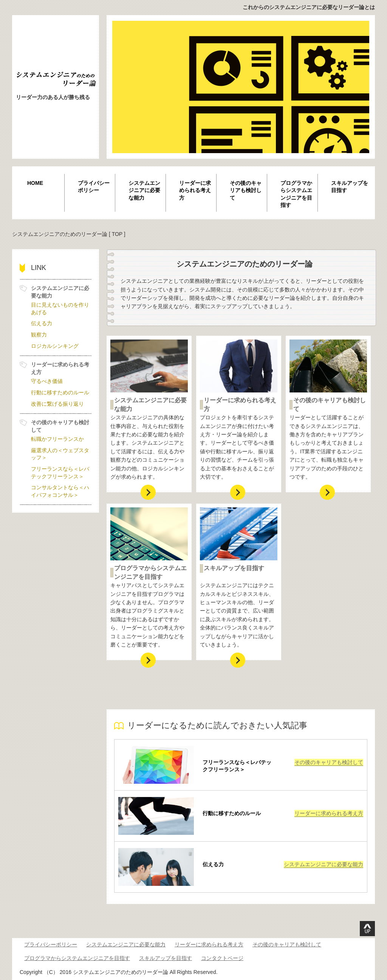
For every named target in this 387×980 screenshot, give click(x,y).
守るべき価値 (47, 381)
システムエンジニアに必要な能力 (144, 190)
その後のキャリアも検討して (246, 190)
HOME (35, 183)
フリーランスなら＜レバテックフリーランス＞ (237, 766)
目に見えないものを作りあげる (60, 309)
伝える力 (213, 864)
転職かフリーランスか (57, 439)
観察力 (39, 335)
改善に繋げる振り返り (57, 404)
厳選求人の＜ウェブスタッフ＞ (60, 454)
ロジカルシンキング (55, 346)
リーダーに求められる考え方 (195, 190)
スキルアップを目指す (350, 187)
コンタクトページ (222, 958)
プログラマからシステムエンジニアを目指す (296, 194)
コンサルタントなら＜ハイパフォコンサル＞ (60, 491)
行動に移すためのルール (232, 813)
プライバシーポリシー (94, 187)
